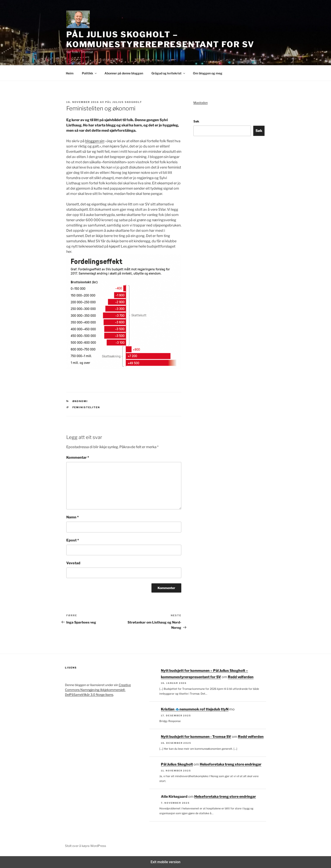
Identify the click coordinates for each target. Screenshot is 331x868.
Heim (70, 73)
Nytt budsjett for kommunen (204, 709)
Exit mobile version (165, 862)
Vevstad (73, 563)
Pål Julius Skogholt (124, 102)
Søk (196, 121)
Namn (73, 517)
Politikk (90, 73)
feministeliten (86, 407)
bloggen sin (95, 141)
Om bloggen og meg (208, 73)
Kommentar (78, 457)
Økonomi (80, 401)
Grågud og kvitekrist (169, 73)
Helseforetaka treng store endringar (231, 764)
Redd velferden (241, 677)
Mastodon (201, 103)
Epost (73, 540)
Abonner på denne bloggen (124, 73)
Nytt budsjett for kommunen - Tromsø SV (196, 737)
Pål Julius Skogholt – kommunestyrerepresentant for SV (160, 39)
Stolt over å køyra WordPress (85, 846)
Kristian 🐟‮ (170, 709)
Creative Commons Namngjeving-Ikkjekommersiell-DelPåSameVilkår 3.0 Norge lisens (98, 690)
